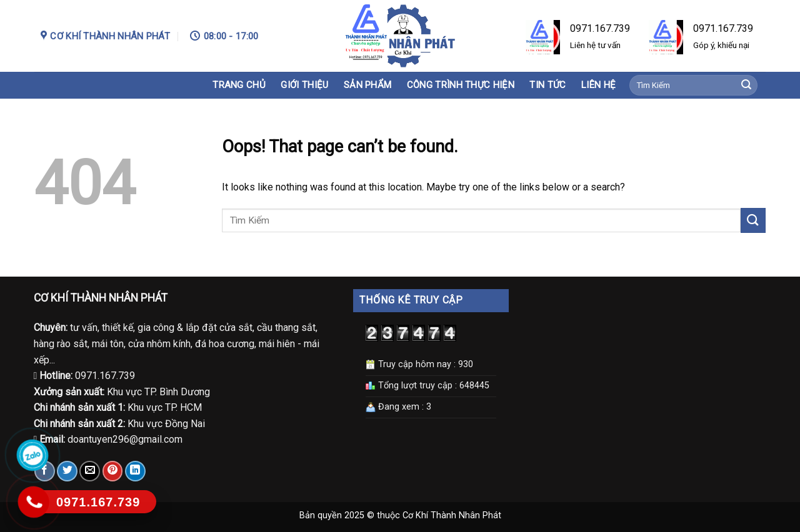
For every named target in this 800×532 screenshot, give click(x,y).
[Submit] (746, 86)
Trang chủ (239, 85)
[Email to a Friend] (90, 471)
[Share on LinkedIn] (135, 471)
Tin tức (547, 85)
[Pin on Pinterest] (113, 471)
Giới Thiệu (304, 85)
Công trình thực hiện (461, 85)
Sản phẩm (367, 85)
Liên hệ (598, 85)
